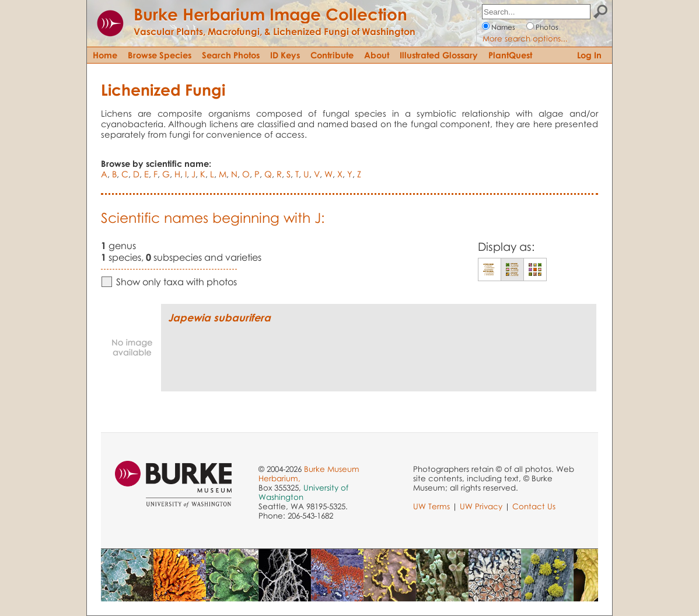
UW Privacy (481, 506)
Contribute (332, 55)
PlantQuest (510, 55)
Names (503, 27)
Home (105, 55)
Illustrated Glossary (439, 55)
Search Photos (231, 55)
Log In (589, 55)
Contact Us (534, 506)
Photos (547, 27)
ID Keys (285, 55)
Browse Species (160, 55)
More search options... (525, 38)
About (377, 55)
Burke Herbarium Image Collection (270, 14)
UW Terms (431, 506)
